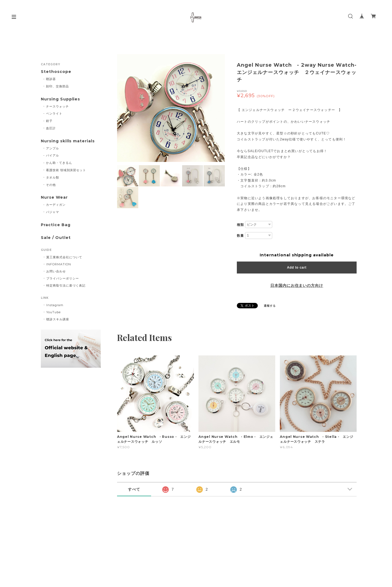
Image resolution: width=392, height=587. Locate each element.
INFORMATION (59, 264)
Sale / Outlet (56, 238)
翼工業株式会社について (64, 257)
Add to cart (297, 268)
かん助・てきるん (59, 163)
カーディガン (56, 205)
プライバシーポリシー (63, 278)
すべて (134, 489)
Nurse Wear (54, 197)
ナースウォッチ (57, 106)
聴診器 (51, 79)
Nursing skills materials (68, 141)
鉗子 (49, 121)
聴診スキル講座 (58, 319)
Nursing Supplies (60, 99)
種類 (240, 225)
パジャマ (53, 212)
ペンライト (54, 113)
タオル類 (53, 177)
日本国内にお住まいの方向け (297, 285)
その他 (51, 185)
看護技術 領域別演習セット (66, 170)
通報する (270, 306)
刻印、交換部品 (57, 86)
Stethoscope (56, 72)
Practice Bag (56, 225)
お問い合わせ (56, 271)
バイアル (53, 155)
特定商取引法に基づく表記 (66, 285)
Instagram (55, 305)
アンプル (53, 148)
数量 (240, 236)
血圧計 (51, 128)
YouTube (53, 312)
